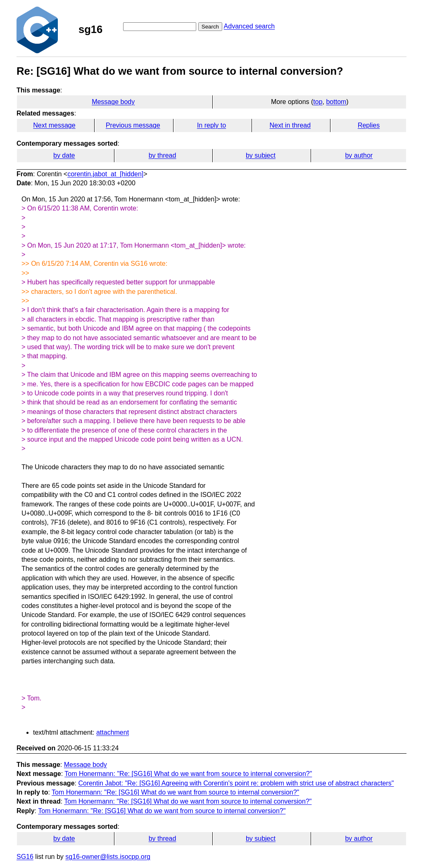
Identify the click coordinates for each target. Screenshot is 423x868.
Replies (369, 125)
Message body (113, 102)
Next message (54, 125)
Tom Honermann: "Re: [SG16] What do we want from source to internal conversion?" (188, 774)
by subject (261, 155)
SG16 (25, 857)
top (318, 102)
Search (210, 27)
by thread (163, 155)
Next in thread (290, 125)
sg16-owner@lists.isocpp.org (108, 857)
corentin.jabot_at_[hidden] (105, 174)
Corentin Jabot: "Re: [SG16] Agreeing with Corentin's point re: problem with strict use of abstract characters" (236, 783)
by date (64, 155)
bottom (336, 102)
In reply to (211, 125)
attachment (113, 732)
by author (359, 155)
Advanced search (250, 26)
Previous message (133, 125)
